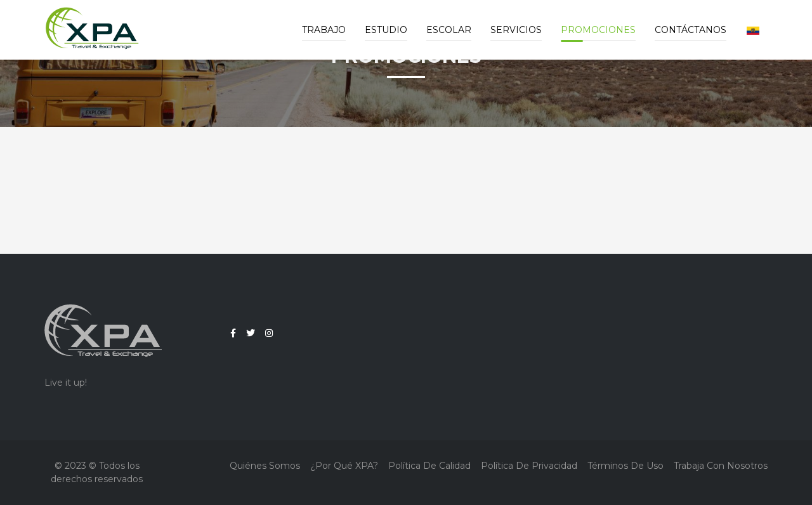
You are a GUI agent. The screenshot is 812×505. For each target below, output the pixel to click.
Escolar (449, 30)
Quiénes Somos (265, 466)
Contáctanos (691, 30)
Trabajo (324, 30)
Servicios (516, 30)
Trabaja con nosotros (721, 466)
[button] (753, 30)
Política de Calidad (429, 466)
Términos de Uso (625, 466)
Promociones (598, 30)
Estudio (386, 30)
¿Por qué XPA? (344, 466)
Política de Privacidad (529, 466)
